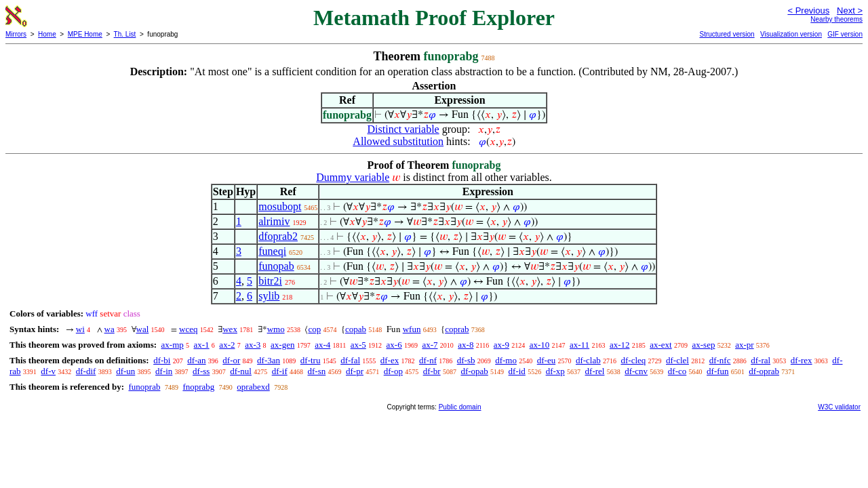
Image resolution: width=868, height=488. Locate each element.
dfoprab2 (278, 236)
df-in (164, 371)
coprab (457, 329)
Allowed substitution (398, 141)
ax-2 (227, 345)
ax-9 (501, 345)
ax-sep (703, 345)
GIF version (845, 34)
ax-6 (394, 345)
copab (356, 329)
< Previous (808, 11)
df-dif (86, 371)
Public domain (460, 407)
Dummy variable (353, 177)
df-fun (718, 371)
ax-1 (202, 345)
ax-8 (466, 345)
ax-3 (253, 345)
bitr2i (270, 281)
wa (110, 329)
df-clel (677, 360)
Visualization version (791, 34)
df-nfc (720, 360)
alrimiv (274, 221)
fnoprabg (198, 387)
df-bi (162, 360)
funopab (276, 266)
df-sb (466, 360)
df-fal (350, 360)
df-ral (761, 360)
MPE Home (85, 34)
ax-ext (660, 345)
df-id (517, 371)
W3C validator (839, 407)
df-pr (355, 371)
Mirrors (16, 34)
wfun (412, 329)
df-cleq (633, 360)
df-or (231, 360)
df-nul (241, 371)
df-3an (269, 360)
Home (47, 34)
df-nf (428, 360)
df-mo (506, 360)
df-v (48, 371)
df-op (393, 371)
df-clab (588, 360)
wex (230, 329)
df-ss (201, 371)
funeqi (272, 251)
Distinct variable (403, 129)
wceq (188, 329)
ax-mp (173, 345)
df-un (125, 371)
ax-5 (358, 345)
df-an (196, 360)
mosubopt (280, 206)
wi (80, 329)
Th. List (125, 34)
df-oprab (764, 371)
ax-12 (620, 345)
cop (314, 329)
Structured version (727, 34)
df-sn (317, 371)
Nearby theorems (836, 19)
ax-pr (744, 345)
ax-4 (322, 345)
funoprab (144, 387)
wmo (276, 329)
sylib (269, 296)
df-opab (474, 371)
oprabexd (253, 387)
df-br (432, 371)
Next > (850, 11)
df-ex (390, 360)
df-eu (546, 360)
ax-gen (282, 345)
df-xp (555, 371)
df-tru (311, 360)
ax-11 (579, 345)
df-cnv (636, 371)
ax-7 (430, 345)
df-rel (595, 371)
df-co (677, 371)
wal (143, 329)
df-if (280, 371)
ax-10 (540, 345)
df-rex (802, 360)
